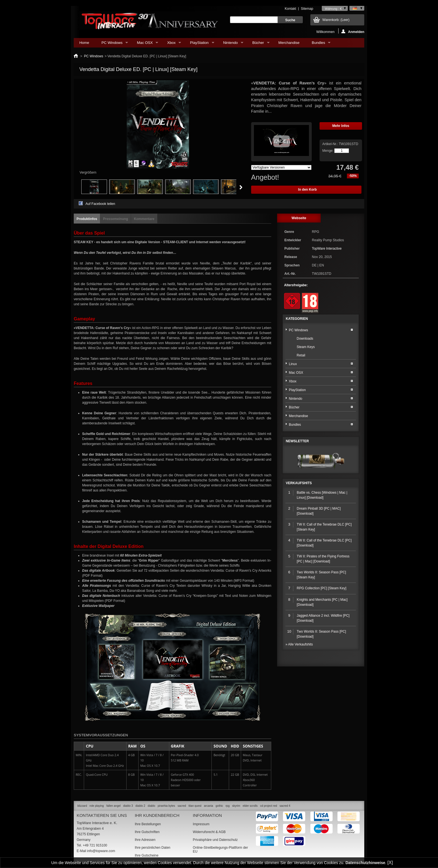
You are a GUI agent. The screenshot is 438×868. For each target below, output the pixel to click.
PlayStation (199, 44)
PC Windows (112, 44)
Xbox (171, 44)
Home (84, 43)
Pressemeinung (116, 219)
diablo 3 (128, 806)
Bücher (258, 44)
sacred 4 (285, 806)
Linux (293, 364)
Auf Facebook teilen (100, 204)
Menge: (328, 151)
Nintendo (230, 44)
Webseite (299, 218)
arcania (209, 806)
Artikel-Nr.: (331, 144)
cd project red (269, 806)
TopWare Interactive (327, 249)
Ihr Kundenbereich (157, 815)
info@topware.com (101, 851)
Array (281, 167)
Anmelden (353, 31)
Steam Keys (306, 347)
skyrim (236, 806)
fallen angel (114, 806)
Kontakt (290, 9)
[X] (390, 863)
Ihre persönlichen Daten (152, 848)
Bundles (318, 44)
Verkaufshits (299, 483)
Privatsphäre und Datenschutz (215, 840)
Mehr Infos (341, 126)
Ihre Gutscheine (147, 855)
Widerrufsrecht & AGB (209, 832)
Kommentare (144, 219)
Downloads (305, 339)
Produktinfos (87, 219)
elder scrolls (250, 806)
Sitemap (307, 9)
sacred (182, 806)
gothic (219, 806)
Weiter (241, 187)
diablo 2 (140, 806)
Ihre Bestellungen (148, 824)
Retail (301, 355)
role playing (97, 806)
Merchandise (289, 43)
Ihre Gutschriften (147, 832)
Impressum (201, 824)
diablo (152, 806)
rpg (227, 806)
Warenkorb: (336, 20)
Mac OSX (145, 44)
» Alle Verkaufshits (299, 644)
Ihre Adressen (145, 840)
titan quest (195, 806)
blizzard (82, 806)
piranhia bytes (166, 806)
